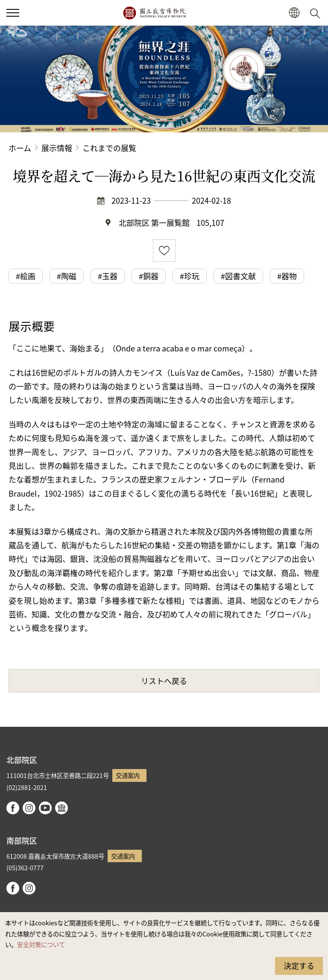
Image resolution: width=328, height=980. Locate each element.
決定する (299, 965)
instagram (29, 808)
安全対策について (41, 944)
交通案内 (128, 775)
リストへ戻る (164, 681)
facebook (13, 808)
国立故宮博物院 (154, 13)
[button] (294, 13)
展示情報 (57, 148)
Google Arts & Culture (61, 808)
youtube (45, 808)
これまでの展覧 (109, 148)
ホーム (20, 148)
